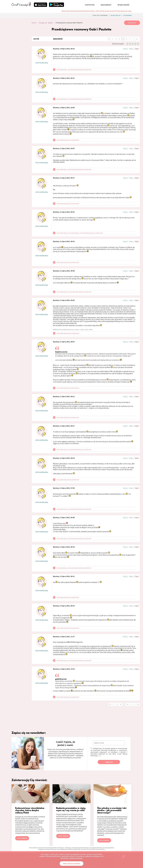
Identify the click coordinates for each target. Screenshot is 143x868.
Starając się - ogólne (46, 23)
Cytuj (125, 49)
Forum (34, 23)
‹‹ (109, 39)
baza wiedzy (106, 5)
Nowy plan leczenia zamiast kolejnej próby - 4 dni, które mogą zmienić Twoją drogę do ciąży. (97, 11)
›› (137, 39)
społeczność (123, 5)
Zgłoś (137, 49)
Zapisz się (109, 762)
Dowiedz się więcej (76, 858)
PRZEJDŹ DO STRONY (71, 864)
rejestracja (116, 15)
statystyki (90, 5)
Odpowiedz (132, 23)
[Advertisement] (20, 50)
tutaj (99, 756)
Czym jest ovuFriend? (100, 15)
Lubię (131, 49)
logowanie (127, 15)
